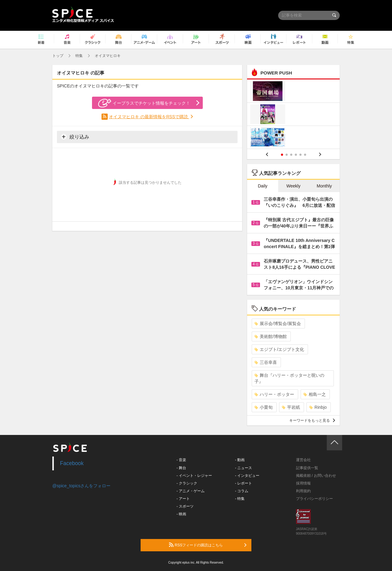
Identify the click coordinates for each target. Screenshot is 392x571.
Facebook (72, 463)
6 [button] (305, 155)
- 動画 (240, 460)
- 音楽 (181, 460)
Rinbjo (318, 407)
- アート (183, 499)
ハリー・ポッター (274, 394)
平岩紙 (291, 407)
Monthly (324, 186)
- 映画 (181, 514)
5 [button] (300, 155)
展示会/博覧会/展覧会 (278, 324)
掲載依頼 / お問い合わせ (316, 476)
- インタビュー (247, 476)
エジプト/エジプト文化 (279, 349)
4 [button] (296, 155)
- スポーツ (185, 506)
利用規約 (303, 491)
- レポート (244, 483)
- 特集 (240, 499)
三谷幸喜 (266, 362)
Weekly (294, 186)
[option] (293, 115)
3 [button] (291, 155)
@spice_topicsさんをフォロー (81, 486)
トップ (58, 56)
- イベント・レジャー (194, 476)
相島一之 (315, 394)
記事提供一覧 (307, 468)
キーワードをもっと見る (312, 420)
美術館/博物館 (271, 336)
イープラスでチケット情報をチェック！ (144, 103)
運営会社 (303, 460)
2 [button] (287, 155)
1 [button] (282, 155)
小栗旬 (264, 407)
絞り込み (75, 137)
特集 (79, 56)
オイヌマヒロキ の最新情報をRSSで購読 (149, 117)
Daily (263, 186)
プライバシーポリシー (314, 499)
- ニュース (244, 468)
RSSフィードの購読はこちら (208, 545)
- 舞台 (181, 468)
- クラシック (187, 483)
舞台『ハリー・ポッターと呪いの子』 (289, 378)
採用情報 (303, 483)
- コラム (242, 491)
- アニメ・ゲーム (191, 491)
